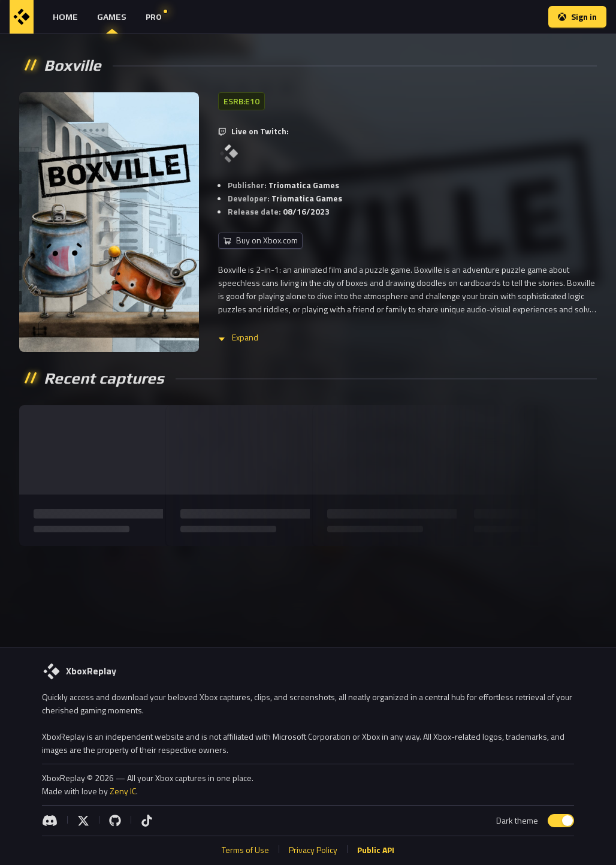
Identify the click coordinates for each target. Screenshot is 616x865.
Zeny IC (123, 791)
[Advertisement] (307, 592)
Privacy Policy (313, 850)
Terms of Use (245, 850)
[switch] (561, 821)
